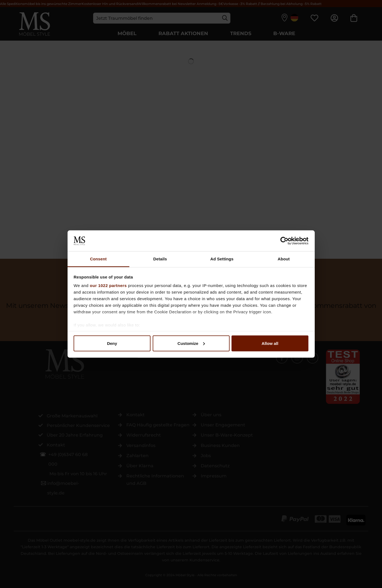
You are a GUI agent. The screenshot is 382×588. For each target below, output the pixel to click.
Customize (191, 343)
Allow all (270, 343)
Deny (112, 343)
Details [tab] (160, 259)
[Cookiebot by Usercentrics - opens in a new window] (284, 241)
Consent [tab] (98, 259)
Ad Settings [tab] (222, 259)
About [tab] (284, 259)
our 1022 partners (108, 285)
